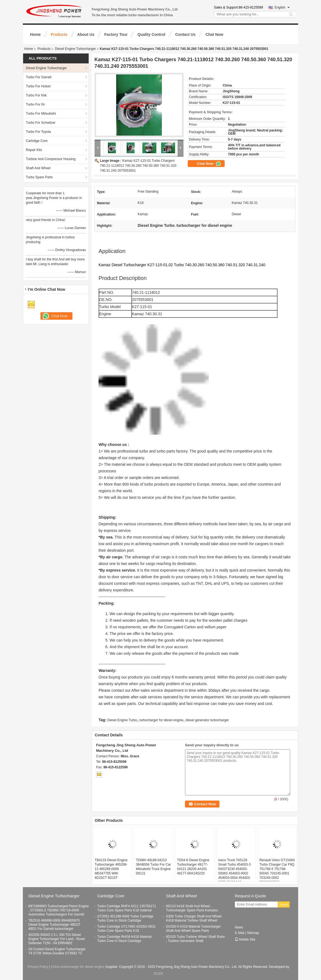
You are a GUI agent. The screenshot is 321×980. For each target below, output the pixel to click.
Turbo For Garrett (39, 77)
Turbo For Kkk (36, 95)
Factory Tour (116, 34)
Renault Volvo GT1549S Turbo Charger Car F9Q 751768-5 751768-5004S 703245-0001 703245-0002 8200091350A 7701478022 (277, 873)
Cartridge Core (37, 141)
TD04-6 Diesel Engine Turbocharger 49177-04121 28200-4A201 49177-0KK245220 (193, 867)
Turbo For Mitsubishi (41, 114)
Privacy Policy (38, 967)
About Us (86, 34)
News (239, 927)
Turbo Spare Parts (39, 177)
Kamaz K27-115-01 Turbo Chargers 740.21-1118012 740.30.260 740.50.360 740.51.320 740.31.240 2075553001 (138, 166)
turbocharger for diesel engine (161, 720)
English (282, 7)
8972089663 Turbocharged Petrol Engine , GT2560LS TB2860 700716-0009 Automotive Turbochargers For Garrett (59, 910)
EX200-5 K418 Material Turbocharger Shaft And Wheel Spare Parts (193, 929)
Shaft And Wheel (38, 168)
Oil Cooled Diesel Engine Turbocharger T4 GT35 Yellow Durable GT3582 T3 (57, 951)
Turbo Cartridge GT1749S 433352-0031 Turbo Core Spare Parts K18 (126, 929)
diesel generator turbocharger (207, 720)
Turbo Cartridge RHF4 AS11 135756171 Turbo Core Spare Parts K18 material (127, 908)
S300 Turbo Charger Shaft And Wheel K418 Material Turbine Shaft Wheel (194, 918)
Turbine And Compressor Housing (51, 159)
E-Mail (240, 933)
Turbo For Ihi (35, 104)
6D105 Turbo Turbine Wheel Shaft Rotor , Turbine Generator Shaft (195, 939)
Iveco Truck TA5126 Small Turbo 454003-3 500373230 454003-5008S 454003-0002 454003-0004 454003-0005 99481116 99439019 (235, 873)
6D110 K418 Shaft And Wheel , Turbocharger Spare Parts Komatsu (192, 908)
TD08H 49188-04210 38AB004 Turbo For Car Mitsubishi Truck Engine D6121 (153, 867)
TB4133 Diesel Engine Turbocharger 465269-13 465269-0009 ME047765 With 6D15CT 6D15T (111, 869)
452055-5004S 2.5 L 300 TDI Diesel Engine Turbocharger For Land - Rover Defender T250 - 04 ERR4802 (57, 939)
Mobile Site (245, 939)
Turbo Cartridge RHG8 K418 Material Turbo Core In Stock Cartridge (124, 939)
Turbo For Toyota (38, 132)
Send (284, 905)
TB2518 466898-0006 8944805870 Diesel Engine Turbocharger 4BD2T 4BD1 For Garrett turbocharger (54, 925)
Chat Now (214, 34)
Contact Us (185, 34)
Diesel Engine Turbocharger (75, 49)
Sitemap (253, 933)
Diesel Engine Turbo (122, 720)
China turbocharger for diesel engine (78, 967)
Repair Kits (34, 150)
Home (35, 34)
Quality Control (151, 34)
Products (59, 34)
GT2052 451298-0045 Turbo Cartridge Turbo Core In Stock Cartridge (125, 918)
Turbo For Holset (38, 86)
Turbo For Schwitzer (41, 123)
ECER (158, 974)
